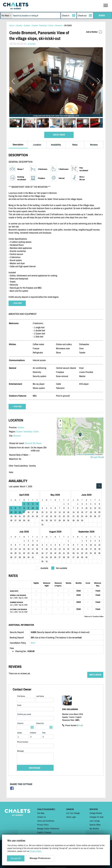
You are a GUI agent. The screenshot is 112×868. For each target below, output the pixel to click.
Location (37, 145)
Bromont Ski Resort (33, 443)
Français (48, 832)
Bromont (17, 436)
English (40, 832)
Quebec (21, 427)
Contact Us (41, 817)
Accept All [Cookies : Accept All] (16, 858)
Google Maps (97, 457)
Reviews (94, 145)
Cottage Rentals (96, 813)
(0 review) (32, 44)
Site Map (41, 813)
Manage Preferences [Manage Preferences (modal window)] (40, 858)
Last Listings (95, 821)
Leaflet (79, 454)
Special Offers (95, 825)
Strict (33, 643)
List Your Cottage (73, 813)
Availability (56, 145)
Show (80, 725)
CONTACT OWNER (59, 135)
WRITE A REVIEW (95, 675)
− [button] (60, 425)
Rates (75, 145)
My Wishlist (94, 829)
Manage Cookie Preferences (48, 829)
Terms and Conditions (46, 821)
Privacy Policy (43, 825)
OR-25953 (68, 25)
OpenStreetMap (90, 454)
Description (18, 144)
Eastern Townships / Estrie (27, 431)
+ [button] (60, 421)
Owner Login (71, 817)
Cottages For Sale (96, 817)
